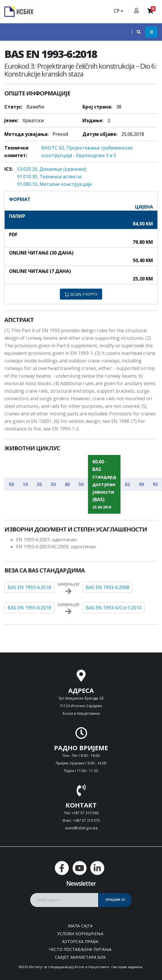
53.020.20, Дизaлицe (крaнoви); (52, 169)
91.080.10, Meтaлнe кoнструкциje (54, 184)
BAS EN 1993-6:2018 (29, 587)
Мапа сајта (80, 926)
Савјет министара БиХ (80, 957)
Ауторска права (80, 941)
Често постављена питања (80, 949)
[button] (136, 32)
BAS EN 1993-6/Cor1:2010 (114, 608)
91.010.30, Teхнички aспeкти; (49, 177)
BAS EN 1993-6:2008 (107, 587)
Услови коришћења (80, 934)
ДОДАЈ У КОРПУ (81, 294)
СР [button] (118, 11)
